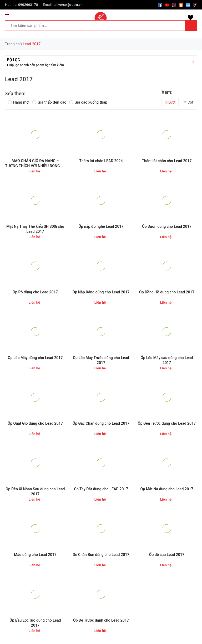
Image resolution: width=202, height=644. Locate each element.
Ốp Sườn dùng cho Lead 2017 (167, 226)
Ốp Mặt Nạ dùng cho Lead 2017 (167, 489)
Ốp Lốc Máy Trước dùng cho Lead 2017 (101, 360)
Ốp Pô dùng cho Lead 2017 (35, 292)
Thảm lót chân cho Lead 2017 (167, 161)
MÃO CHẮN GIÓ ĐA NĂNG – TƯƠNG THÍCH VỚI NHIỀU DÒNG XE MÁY (35, 164)
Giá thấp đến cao (49, 102)
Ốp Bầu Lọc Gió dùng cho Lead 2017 (35, 623)
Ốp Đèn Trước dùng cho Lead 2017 (167, 423)
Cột (188, 102)
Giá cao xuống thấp (88, 102)
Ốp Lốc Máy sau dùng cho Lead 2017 (167, 360)
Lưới (170, 102)
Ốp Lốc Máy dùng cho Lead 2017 (35, 358)
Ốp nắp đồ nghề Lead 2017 (101, 226)
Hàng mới (19, 102)
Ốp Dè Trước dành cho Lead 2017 (101, 620)
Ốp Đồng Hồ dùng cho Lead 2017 (167, 292)
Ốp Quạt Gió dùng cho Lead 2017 (35, 423)
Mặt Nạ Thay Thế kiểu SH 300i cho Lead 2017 (35, 229)
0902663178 (28, 5)
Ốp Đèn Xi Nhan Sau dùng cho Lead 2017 (35, 492)
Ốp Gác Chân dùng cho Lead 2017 (101, 423)
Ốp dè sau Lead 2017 (167, 555)
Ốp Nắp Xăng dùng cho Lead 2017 (101, 292)
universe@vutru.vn (68, 5)
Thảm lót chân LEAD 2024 (101, 161)
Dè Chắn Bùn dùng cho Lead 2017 (101, 555)
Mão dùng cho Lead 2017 (35, 555)
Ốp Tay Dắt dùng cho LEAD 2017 (101, 489)
